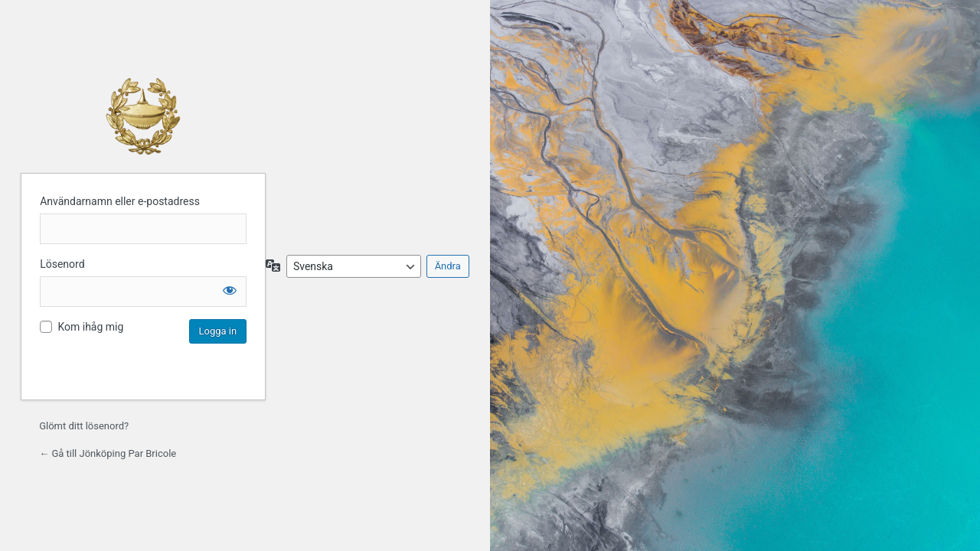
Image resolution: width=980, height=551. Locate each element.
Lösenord (62, 264)
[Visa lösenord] (230, 290)
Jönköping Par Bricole (143, 116)
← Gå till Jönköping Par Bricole (108, 453)
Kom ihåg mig (90, 327)
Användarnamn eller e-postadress (120, 201)
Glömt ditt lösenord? (84, 426)
